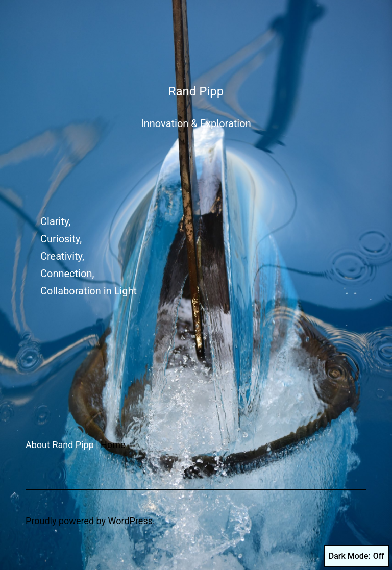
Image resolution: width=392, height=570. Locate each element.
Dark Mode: (357, 556)
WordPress (130, 521)
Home (113, 445)
